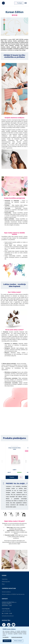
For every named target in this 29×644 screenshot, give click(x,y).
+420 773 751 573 (6, 611)
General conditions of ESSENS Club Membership (13, 594)
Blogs (3, 584)
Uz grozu (12, 477)
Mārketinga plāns (6, 582)
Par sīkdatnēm (6, 637)
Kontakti (5, 599)
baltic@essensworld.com (8, 616)
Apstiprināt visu (7, 641)
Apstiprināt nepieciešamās (17, 637)
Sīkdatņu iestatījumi (18, 641)
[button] (26, 76)
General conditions (6, 592)
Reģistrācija (5, 579)
